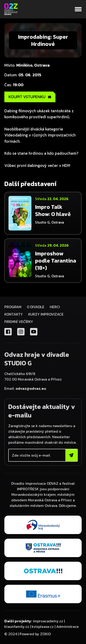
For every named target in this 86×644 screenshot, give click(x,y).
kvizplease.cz (43, 626)
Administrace (67, 626)
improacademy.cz (48, 621)
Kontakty (14, 314)
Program (13, 307)
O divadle (36, 307)
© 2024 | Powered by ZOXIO (28, 634)
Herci (55, 307)
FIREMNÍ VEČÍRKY (19, 322)
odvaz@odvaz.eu (31, 388)
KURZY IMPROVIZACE (46, 314)
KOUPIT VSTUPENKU (30, 97)
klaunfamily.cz (17, 626)
